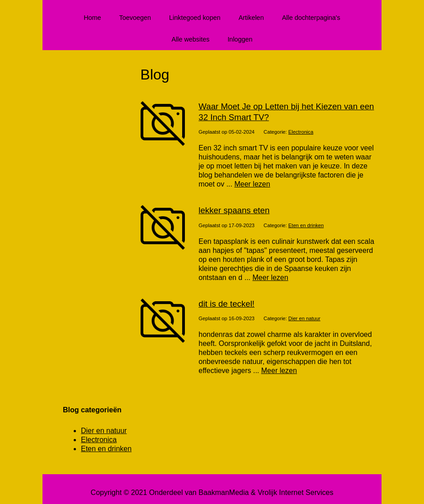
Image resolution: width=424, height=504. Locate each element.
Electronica (301, 132)
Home (92, 18)
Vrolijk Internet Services (295, 492)
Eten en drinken (306, 225)
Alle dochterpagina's (311, 18)
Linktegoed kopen (195, 18)
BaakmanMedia (224, 492)
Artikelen (251, 18)
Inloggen (240, 39)
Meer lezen (252, 184)
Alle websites (190, 39)
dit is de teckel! (226, 304)
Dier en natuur (304, 318)
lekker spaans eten (234, 210)
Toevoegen (135, 18)
